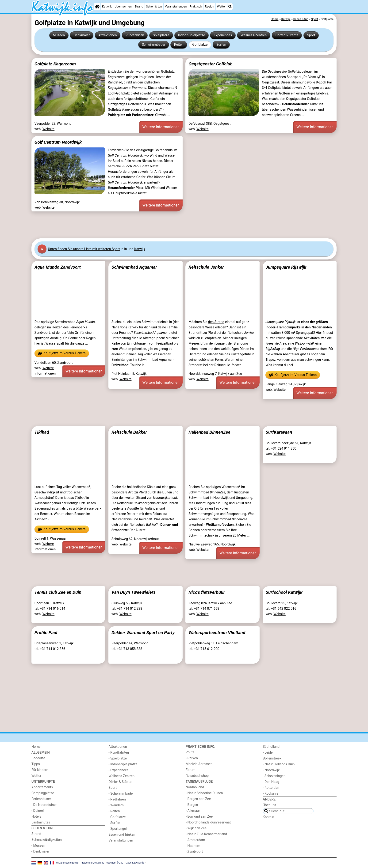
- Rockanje (271, 794)
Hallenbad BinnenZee (209, 432)
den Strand (216, 322)
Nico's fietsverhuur (207, 592)
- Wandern (116, 805)
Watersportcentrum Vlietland (217, 633)
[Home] (97, 7)
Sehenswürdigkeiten (47, 840)
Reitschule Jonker (206, 267)
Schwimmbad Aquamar (134, 267)
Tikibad (42, 432)
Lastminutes (41, 822)
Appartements (42, 787)
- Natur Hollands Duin (279, 764)
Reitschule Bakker (129, 432)
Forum (190, 770)
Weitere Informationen (161, 127)
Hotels (36, 817)
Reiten (179, 45)
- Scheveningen (274, 776)
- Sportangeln (119, 829)
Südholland (271, 747)
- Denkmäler (40, 851)
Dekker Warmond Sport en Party (143, 633)
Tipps (36, 764)
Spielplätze (161, 35)
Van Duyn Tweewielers (134, 592)
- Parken (192, 758)
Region (209, 6)
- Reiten (114, 811)
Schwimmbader (153, 45)
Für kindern (40, 770)
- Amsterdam (195, 840)
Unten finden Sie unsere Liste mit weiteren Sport (84, 249)
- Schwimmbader (121, 794)
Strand (139, 6)
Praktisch (196, 6)
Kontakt (269, 817)
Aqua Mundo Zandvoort (58, 267)
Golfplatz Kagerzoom (55, 64)
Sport (311, 35)
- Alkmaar (193, 811)
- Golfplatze (117, 817)
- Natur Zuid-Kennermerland (206, 834)
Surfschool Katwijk (284, 592)
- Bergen (192, 805)
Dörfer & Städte (287, 35)
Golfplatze (200, 45)
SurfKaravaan (279, 432)
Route (190, 752)
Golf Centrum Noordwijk (58, 142)
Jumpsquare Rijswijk (286, 267)
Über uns (270, 805)
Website (49, 129)
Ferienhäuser (41, 799)
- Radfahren (117, 799)
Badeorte (38, 758)
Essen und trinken (122, 835)
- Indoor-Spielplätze (123, 764)
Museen (59, 35)
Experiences (223, 35)
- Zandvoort (194, 852)
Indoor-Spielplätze (191, 35)
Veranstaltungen (176, 6)
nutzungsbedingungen (68, 863)
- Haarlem (193, 846)
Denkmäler (82, 35)
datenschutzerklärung (93, 863)
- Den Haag (271, 782)
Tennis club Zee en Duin (58, 592)
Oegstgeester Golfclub (211, 64)
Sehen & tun (154, 6)
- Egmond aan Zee (199, 817)
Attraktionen (107, 35)
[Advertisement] (172, 225)
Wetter (221, 6)
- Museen (38, 846)
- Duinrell (38, 811)
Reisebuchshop (197, 776)
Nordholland (195, 787)
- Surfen (114, 823)
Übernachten (123, 6)
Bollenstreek (272, 758)
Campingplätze (43, 793)
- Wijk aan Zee (196, 828)
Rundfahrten (135, 35)
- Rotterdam (272, 788)
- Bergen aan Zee (198, 799)
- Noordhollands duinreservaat (208, 822)
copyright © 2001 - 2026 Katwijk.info (126, 863)
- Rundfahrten (119, 753)
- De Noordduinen (44, 805)
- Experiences (119, 770)
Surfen (221, 45)
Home (36, 747)
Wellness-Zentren (254, 35)
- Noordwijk (271, 770)
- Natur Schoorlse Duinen (204, 793)
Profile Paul (46, 633)
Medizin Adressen (199, 764)
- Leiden (269, 753)
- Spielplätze (118, 758)
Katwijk (107, 6)
